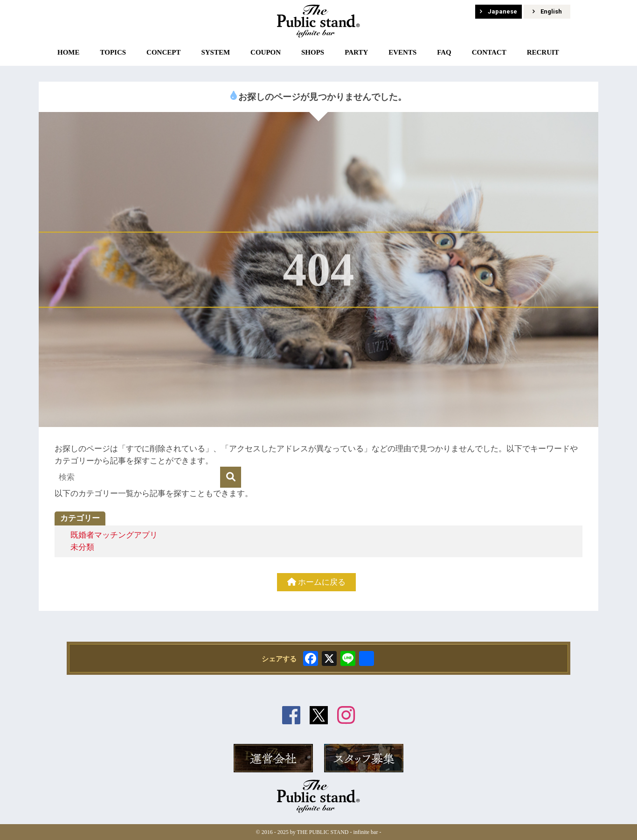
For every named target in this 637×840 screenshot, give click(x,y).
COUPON (266, 52)
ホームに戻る (316, 582)
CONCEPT (163, 52)
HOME (69, 52)
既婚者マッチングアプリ (114, 535)
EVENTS (402, 52)
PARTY (356, 52)
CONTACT (489, 52)
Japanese (499, 11)
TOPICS (113, 52)
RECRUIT (543, 52)
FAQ (444, 52)
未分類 (82, 547)
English (547, 11)
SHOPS (313, 52)
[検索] (231, 477)
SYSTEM (215, 52)
